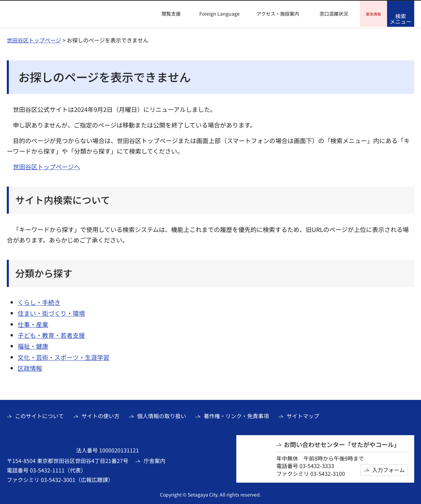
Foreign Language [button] (219, 14)
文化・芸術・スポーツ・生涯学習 (63, 356)
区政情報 (30, 367)
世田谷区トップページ (34, 39)
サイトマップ (303, 415)
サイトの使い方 (100, 415)
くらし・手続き (39, 301)
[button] (167, 14)
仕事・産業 (33, 323)
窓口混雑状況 (334, 14)
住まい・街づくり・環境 (51, 312)
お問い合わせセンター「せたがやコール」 (342, 443)
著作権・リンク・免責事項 (236, 415)
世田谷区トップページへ (47, 166)
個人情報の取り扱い (162, 415)
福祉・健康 (33, 345)
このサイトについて (39, 415)
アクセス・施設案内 (278, 14)
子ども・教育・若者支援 (51, 334)
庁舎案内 (154, 460)
